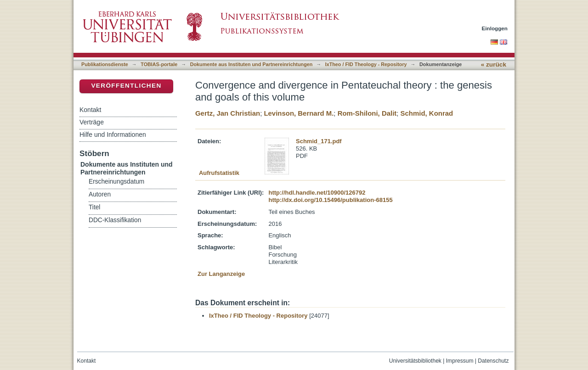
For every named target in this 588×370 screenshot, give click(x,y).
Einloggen (495, 28)
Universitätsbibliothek (415, 361)
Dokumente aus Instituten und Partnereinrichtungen (252, 64)
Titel (94, 207)
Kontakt (90, 110)
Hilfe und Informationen (113, 135)
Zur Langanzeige (221, 274)
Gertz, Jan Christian (228, 113)
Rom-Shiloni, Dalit (367, 113)
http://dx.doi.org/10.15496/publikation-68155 (330, 200)
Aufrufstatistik (219, 173)
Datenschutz (493, 361)
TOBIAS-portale (159, 64)
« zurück (494, 64)
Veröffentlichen (126, 86)
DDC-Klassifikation (115, 220)
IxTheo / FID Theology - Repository (366, 64)
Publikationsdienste (105, 64)
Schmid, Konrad (427, 113)
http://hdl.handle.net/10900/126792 (317, 193)
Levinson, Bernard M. (299, 113)
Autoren (100, 194)
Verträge (92, 122)
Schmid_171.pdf (319, 141)
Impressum (460, 361)
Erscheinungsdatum (116, 182)
